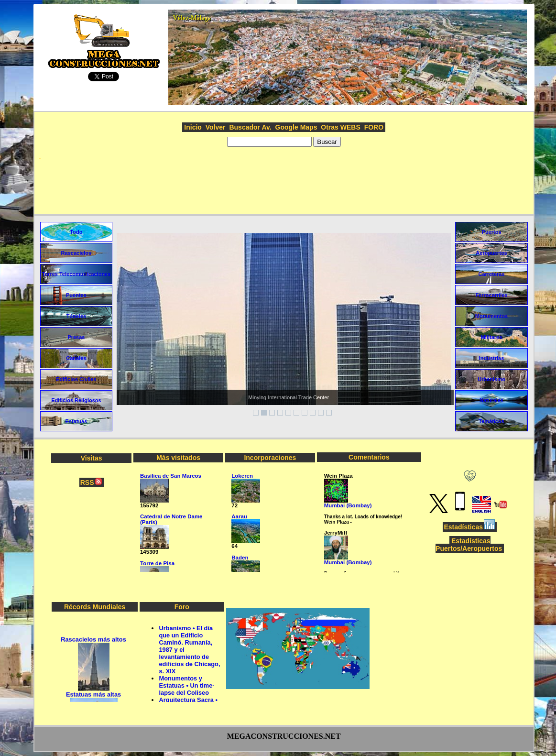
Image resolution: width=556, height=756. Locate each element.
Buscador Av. (250, 127)
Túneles (76, 316)
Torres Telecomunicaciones (76, 274)
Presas (76, 337)
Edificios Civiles (76, 379)
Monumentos (491, 316)
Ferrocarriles (491, 295)
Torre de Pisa (157, 563)
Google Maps (296, 127)
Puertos (492, 232)
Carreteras (492, 274)
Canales (76, 358)
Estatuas (76, 421)
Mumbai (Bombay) (348, 505)
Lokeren (242, 476)
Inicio (193, 127)
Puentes (76, 295)
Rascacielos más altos (93, 641)
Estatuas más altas (93, 696)
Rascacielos (76, 253)
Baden (240, 558)
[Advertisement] (284, 188)
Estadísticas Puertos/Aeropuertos (469, 545)
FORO (374, 127)
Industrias (492, 358)
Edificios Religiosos (76, 400)
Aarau (239, 516)
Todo (76, 232)
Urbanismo (491, 379)
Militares (492, 337)
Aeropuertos (491, 253)
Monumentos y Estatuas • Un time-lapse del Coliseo (186, 685)
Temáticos (491, 421)
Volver (216, 127)
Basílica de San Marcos (171, 476)
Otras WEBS (340, 127)
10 (329, 413)
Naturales (491, 400)
